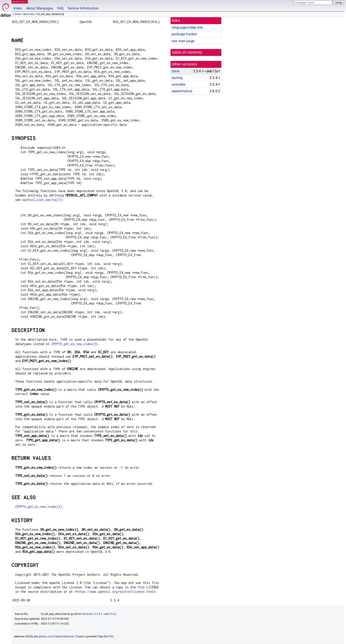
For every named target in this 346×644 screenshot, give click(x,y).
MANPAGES (20, 2)
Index (18, 8)
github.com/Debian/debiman (56, 636)
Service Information (83, 8)
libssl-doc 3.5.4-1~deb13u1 (99, 614)
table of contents (187, 52)
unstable (179, 84)
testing (177, 78)
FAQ (60, 8)
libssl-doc (29, 14)
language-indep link (187, 27)
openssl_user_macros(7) (42, 200)
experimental (182, 91)
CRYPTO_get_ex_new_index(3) (75, 344)
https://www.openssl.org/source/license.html (115, 592)
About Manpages (40, 8)
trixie (18, 14)
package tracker (184, 34)
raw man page (183, 41)
